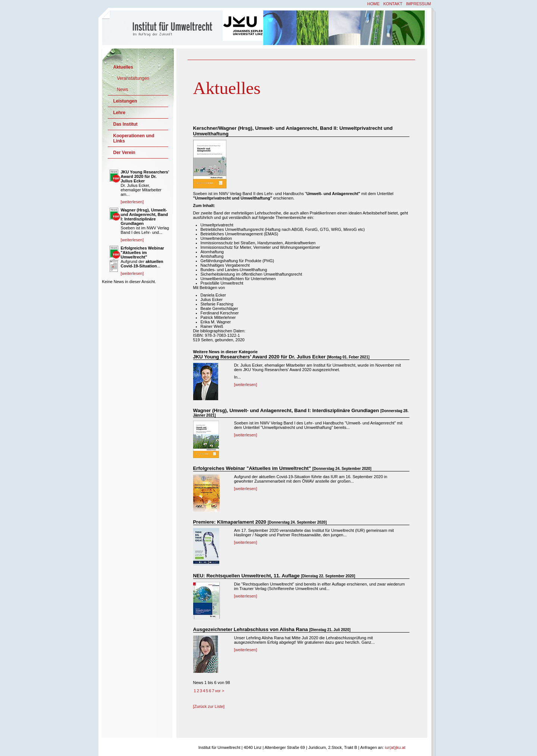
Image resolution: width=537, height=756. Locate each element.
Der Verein (124, 153)
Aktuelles (123, 67)
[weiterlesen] (246, 385)
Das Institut (125, 124)
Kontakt (393, 4)
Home (373, 4)
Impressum (419, 4)
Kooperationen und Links (134, 138)
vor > (219, 691)
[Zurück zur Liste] (209, 706)
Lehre (120, 113)
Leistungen (125, 101)
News (123, 90)
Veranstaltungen (133, 78)
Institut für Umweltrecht (163, 27)
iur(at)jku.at (395, 747)
